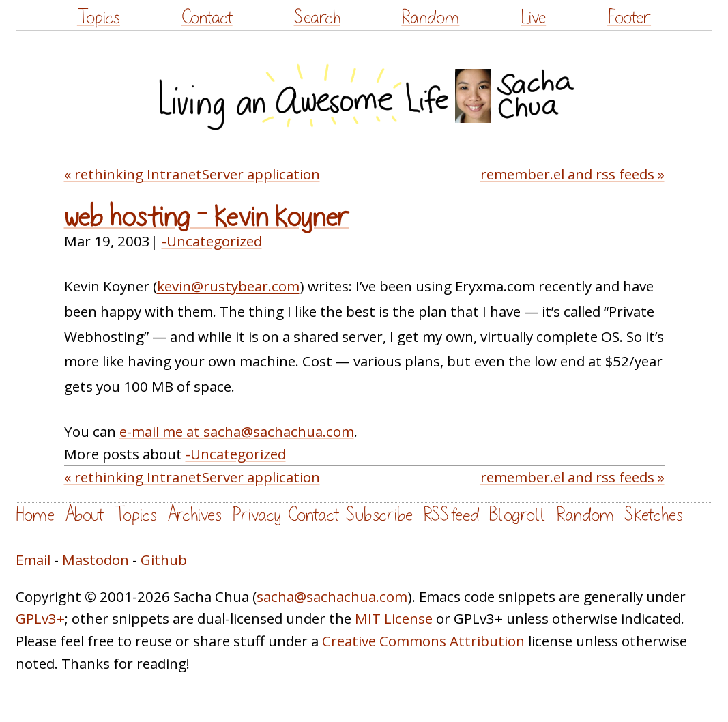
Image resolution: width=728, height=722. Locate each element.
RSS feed (451, 515)
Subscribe (379, 515)
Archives (194, 515)
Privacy (257, 515)
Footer (629, 17)
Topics (99, 17)
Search (317, 17)
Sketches (654, 515)
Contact (207, 17)
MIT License (394, 618)
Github (164, 560)
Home (35, 515)
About (84, 515)
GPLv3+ (40, 618)
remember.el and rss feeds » (572, 174)
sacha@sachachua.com (332, 596)
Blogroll (518, 515)
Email (33, 560)
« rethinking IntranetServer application (192, 174)
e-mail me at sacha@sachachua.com (237, 431)
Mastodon (96, 560)
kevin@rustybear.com (228, 286)
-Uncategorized (212, 241)
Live (533, 17)
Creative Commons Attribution (423, 641)
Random (430, 17)
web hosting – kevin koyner (207, 217)
